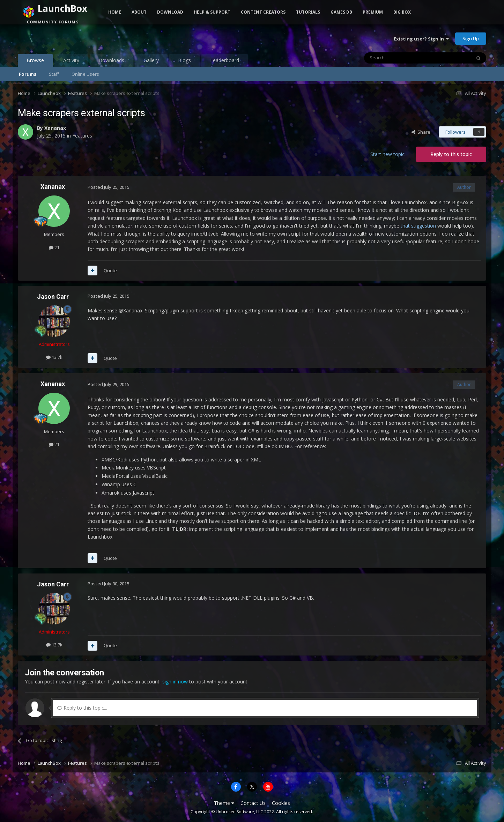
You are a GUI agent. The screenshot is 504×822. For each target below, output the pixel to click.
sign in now (175, 682)
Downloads (111, 60)
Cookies (281, 803)
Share (421, 132)
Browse (35, 62)
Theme (224, 803)
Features (82, 136)
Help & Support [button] (212, 12)
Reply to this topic (451, 154)
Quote (110, 271)
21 (54, 247)
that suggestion (418, 226)
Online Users (85, 74)
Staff (54, 74)
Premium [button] (373, 12)
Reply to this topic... (82, 708)
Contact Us (253, 803)
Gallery (151, 60)
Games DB (341, 12)
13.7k (54, 357)
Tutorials (308, 12)
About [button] (139, 12)
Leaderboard (225, 60)
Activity (71, 60)
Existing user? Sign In (421, 39)
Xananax (55, 128)
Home (115, 12)
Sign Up (471, 38)
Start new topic (387, 154)
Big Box (402, 12)
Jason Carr (53, 297)
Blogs (184, 60)
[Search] (401, 58)
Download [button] (170, 12)
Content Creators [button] (263, 12)
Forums (28, 74)
